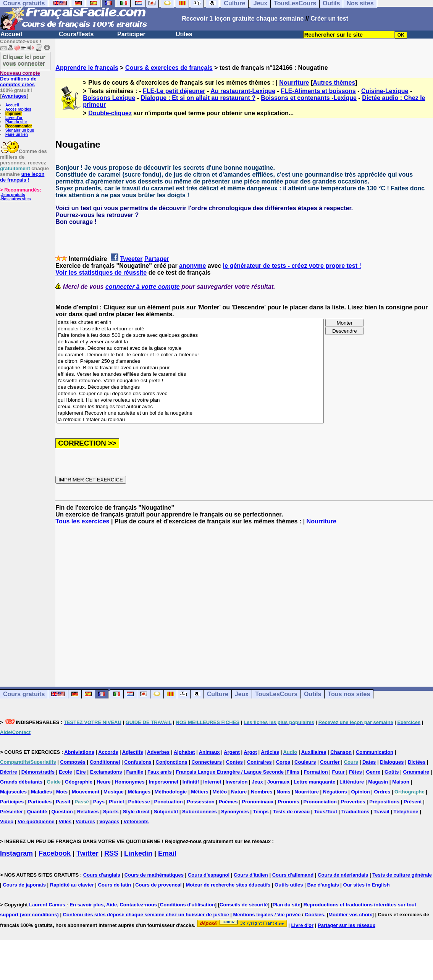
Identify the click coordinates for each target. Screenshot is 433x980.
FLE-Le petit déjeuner (174, 91)
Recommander (19, 126)
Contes (234, 762)
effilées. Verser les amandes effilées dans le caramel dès (190, 374)
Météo (220, 792)
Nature (239, 792)
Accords (108, 752)
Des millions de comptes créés (20, 79)
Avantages (14, 96)
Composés (73, 762)
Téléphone (406, 812)
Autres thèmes (334, 83)
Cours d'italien (251, 875)
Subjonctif (166, 812)
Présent (413, 802)
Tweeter (131, 259)
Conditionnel (105, 762)
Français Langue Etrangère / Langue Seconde (230, 772)
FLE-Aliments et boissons (318, 91)
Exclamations (106, 772)
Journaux (279, 782)
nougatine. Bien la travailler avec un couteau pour (190, 368)
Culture (218, 694)
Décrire (9, 772)
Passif (63, 802)
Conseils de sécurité (244, 905)
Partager (157, 259)
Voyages (109, 821)
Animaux (209, 752)
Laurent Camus (47, 905)
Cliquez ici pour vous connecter (24, 60)
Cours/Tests (76, 34)
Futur (338, 772)
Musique (114, 792)
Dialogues (392, 762)
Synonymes (235, 812)
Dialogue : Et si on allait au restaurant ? (198, 98)
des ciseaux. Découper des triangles (190, 387)
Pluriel (116, 802)
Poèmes (228, 802)
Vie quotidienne (36, 821)
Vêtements (136, 821)
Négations (335, 792)
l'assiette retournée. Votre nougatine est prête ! (190, 381)
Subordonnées (200, 812)
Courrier (330, 762)
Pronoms (288, 802)
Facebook (55, 853)
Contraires (259, 762)
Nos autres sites (16, 199)
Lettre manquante (314, 782)
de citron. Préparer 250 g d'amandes (190, 361)
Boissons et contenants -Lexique (309, 98)
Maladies (41, 792)
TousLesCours (276, 694)
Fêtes (355, 772)
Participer (131, 34)
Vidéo (7, 821)
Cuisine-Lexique (385, 91)
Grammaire (416, 772)
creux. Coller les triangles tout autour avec (190, 407)
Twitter (87, 853)
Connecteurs (206, 762)
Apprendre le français (87, 68)
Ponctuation (169, 802)
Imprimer (14, 113)
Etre (81, 772)
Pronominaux (258, 802)
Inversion (237, 782)
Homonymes (130, 782)
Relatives (88, 812)
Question (62, 812)
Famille (135, 772)
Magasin (378, 782)
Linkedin (138, 853)
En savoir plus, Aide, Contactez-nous (113, 905)
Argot (250, 752)
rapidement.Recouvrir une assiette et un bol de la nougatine (190, 413)
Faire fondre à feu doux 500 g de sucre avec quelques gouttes (190, 336)
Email (167, 853)
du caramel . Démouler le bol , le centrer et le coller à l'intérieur (190, 355)
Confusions (138, 762)
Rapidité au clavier (72, 885)
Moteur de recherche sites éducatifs (228, 885)
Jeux (242, 694)
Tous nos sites (349, 694)
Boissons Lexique (109, 98)
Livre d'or (14, 118)
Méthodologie (171, 792)
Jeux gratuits (13, 195)
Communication (375, 752)
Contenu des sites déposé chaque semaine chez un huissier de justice (146, 915)
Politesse (139, 802)
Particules (40, 802)
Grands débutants (21, 782)
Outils (313, 694)
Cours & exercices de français (169, 68)
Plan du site (16, 122)
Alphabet (184, 752)
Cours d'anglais (102, 875)
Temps (261, 812)
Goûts (392, 772)
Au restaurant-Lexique (243, 91)
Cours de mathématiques (154, 875)
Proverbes (353, 802)
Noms (283, 792)
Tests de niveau (292, 812)
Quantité (37, 812)
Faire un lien (17, 134)
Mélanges (139, 792)
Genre (373, 772)
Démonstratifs (38, 772)
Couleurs (305, 762)
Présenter (11, 812)
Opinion (361, 792)
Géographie (79, 782)
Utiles (184, 34)
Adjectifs (133, 752)
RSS (111, 853)
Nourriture (294, 83)
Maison (401, 782)
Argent (232, 752)
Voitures (85, 821)
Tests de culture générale (402, 875)
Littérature (352, 782)
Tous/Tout (326, 812)
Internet (212, 782)
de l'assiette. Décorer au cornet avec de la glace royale (190, 348)
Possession (201, 802)
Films (293, 772)
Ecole (65, 772)
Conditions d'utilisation (187, 905)
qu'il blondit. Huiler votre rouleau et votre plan (190, 400)
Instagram (16, 853)
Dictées (417, 762)
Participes (12, 802)
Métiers (200, 792)
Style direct (136, 812)
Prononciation (320, 802)
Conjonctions (172, 762)
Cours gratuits (24, 694)
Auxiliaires (314, 752)
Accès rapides (18, 109)
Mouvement (86, 792)
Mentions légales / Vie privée (267, 915)
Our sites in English (367, 885)
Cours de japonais (24, 885)
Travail (381, 812)
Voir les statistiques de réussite (101, 273)
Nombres (262, 792)
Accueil (11, 34)
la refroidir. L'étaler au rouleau (190, 420)
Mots (62, 792)
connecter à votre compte (143, 287)
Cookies (314, 915)
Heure (104, 782)
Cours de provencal (158, 885)
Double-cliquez (110, 113)
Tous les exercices (82, 521)
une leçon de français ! (22, 177)
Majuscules (13, 792)
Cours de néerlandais (343, 875)
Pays (99, 802)
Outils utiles (289, 885)
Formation (316, 772)
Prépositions (384, 802)
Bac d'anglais (323, 885)
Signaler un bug (20, 130)
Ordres (382, 792)
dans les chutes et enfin (190, 323)
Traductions (355, 812)
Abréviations (79, 752)
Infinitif (191, 782)
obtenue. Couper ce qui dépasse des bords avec (190, 394)
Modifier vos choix (350, 915)
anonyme (192, 266)
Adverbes (158, 752)
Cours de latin (115, 885)
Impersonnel (164, 782)
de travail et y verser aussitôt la (190, 342)
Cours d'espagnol (209, 875)
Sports (111, 812)
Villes (65, 821)
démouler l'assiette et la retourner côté (190, 329)
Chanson (341, 752)
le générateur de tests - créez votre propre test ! (292, 266)
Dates (369, 762)
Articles (270, 752)
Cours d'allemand (293, 875)
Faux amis (160, 772)
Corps (283, 762)
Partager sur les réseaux (347, 925)
